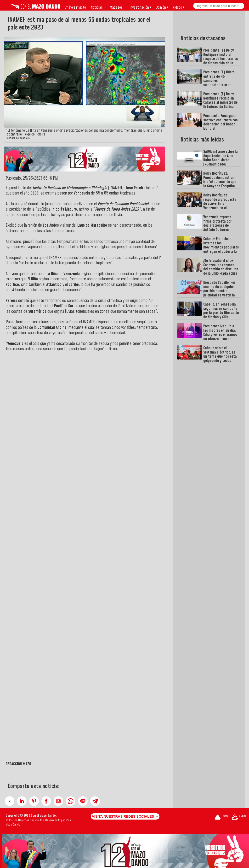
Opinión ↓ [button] (162, 7)
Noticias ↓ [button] (98, 7)
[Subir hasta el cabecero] (239, 818)
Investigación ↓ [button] (140, 7)
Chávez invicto (75, 7)
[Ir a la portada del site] (221, 818)
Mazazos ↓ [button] (117, 7)
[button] (10, 801)
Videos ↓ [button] (178, 7)
